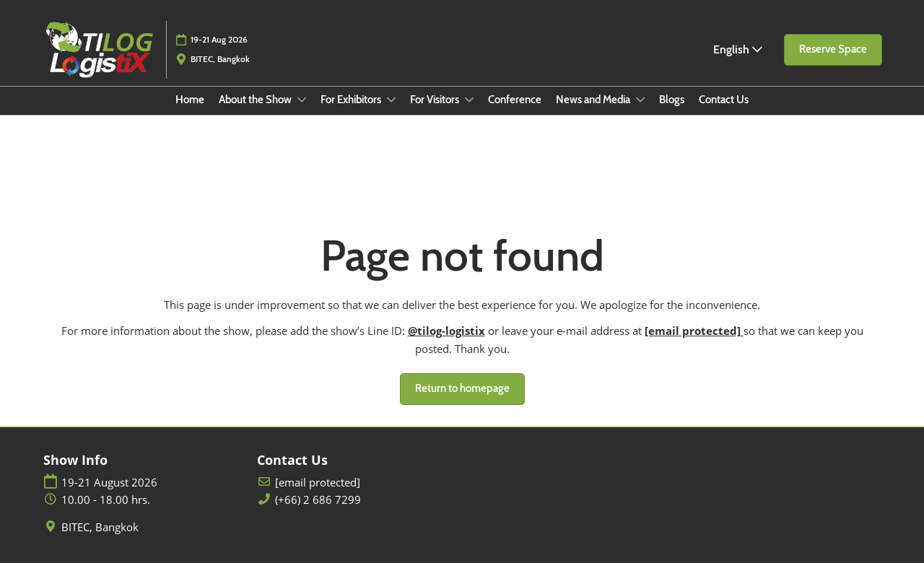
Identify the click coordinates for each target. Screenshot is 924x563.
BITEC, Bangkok (100, 527)
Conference (515, 100)
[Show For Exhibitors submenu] (391, 100)
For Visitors (436, 100)
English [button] (738, 49)
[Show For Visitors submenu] (469, 100)
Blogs (672, 100)
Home (190, 100)
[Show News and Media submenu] (640, 100)
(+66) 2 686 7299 (318, 500)
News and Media (594, 100)
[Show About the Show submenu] (302, 100)
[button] (833, 50)
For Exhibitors (352, 100)
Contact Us (724, 100)
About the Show (256, 100)
